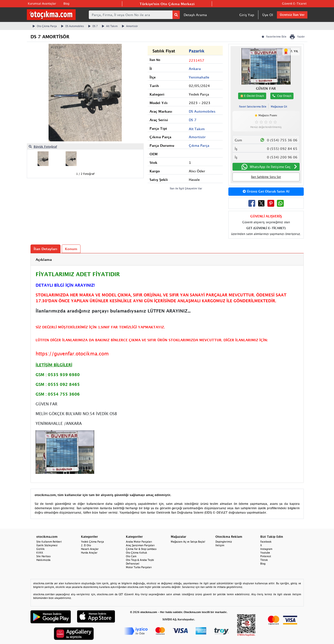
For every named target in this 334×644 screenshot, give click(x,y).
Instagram (266, 549)
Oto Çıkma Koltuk (137, 553)
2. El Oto (86, 545)
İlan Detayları (46, 249)
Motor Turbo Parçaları (139, 567)
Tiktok (264, 560)
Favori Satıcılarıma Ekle (253, 107)
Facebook (266, 542)
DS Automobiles (73, 26)
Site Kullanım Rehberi (49, 542)
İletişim (220, 545)
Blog (66, 4)
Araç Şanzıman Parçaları (140, 545)
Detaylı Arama (195, 15)
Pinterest (266, 556)
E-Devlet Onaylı (252, 96)
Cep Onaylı (282, 96)
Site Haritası (44, 556)
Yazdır (297, 37)
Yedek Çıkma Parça (92, 542)
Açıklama (44, 259)
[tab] (167, 259)
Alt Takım (110, 26)
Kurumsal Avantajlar (42, 4)
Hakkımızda (43, 560)
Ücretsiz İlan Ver (292, 15)
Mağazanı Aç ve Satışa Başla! (188, 542)
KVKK (40, 553)
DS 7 (93, 26)
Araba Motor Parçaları (139, 542)
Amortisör (130, 26)
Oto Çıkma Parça (45, 26)
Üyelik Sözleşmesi (47, 545)
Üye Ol (268, 15)
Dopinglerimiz (224, 542)
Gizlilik (40, 549)
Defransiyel (133, 564)
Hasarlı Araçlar (90, 549)
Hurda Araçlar (89, 553)
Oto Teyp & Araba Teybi (140, 560)
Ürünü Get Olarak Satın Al (266, 191)
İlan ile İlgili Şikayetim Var (186, 188)
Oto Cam (131, 556)
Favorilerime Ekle (274, 37)
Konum (71, 249)
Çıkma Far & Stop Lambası (141, 549)
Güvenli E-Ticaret (294, 4)
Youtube (265, 553)
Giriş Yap (247, 15)
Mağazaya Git (279, 107)
